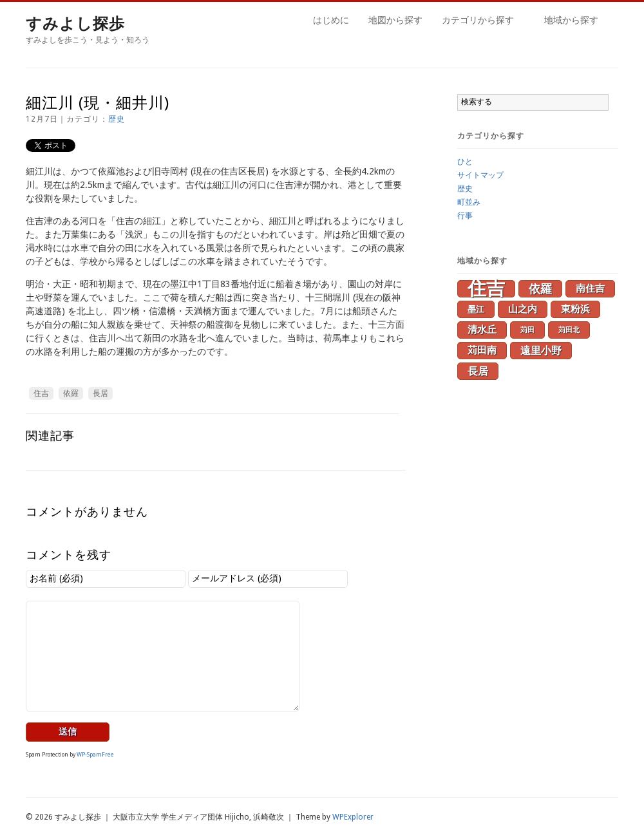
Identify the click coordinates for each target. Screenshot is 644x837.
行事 (465, 216)
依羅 (71, 393)
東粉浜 (575, 309)
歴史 (117, 119)
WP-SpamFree (95, 755)
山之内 (523, 309)
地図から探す (395, 20)
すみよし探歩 (75, 24)
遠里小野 (541, 351)
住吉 (41, 393)
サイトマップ (480, 175)
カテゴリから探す (480, 22)
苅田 (527, 330)
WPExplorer (353, 817)
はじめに (331, 20)
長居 (100, 393)
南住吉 (590, 288)
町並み (469, 202)
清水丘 (482, 330)
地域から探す (573, 22)
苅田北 (569, 330)
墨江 (476, 309)
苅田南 (482, 350)
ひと (465, 162)
